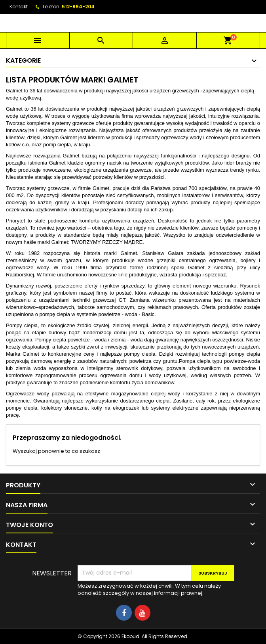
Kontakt (19, 7)
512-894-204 (78, 7)
